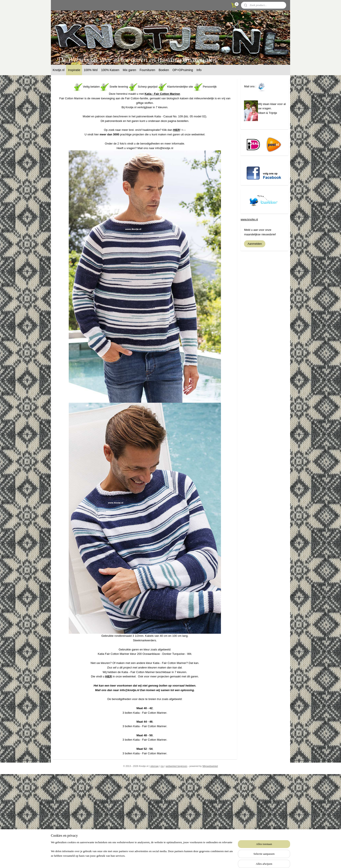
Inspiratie (74, 70)
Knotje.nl (59, 70)
